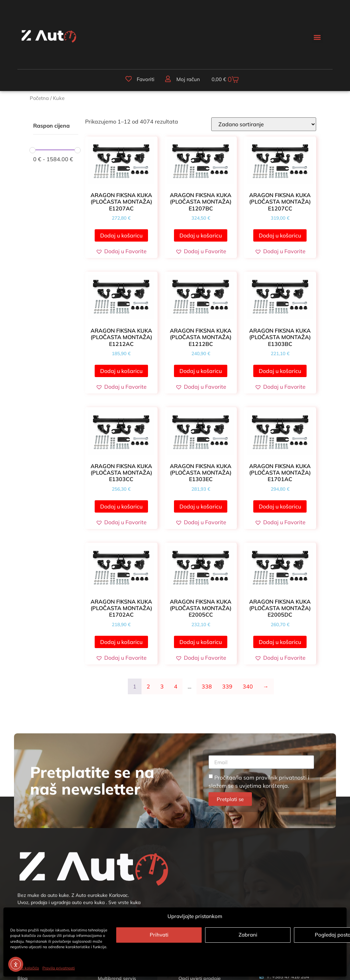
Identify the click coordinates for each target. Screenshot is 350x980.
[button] (317, 37)
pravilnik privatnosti (281, 889)
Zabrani (248, 935)
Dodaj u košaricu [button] (121, 237)
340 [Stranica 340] (248, 688)
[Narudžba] (264, 126)
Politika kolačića (25, 968)
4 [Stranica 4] (176, 688)
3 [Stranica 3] (162, 688)
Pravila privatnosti (59, 968)
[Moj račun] (166, 80)
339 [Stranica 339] (227, 688)
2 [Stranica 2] (148, 688)
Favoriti (144, 80)
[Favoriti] (127, 80)
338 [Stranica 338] (207, 688)
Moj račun (186, 80)
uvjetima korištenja (264, 897)
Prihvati (159, 935)
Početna (39, 100)
